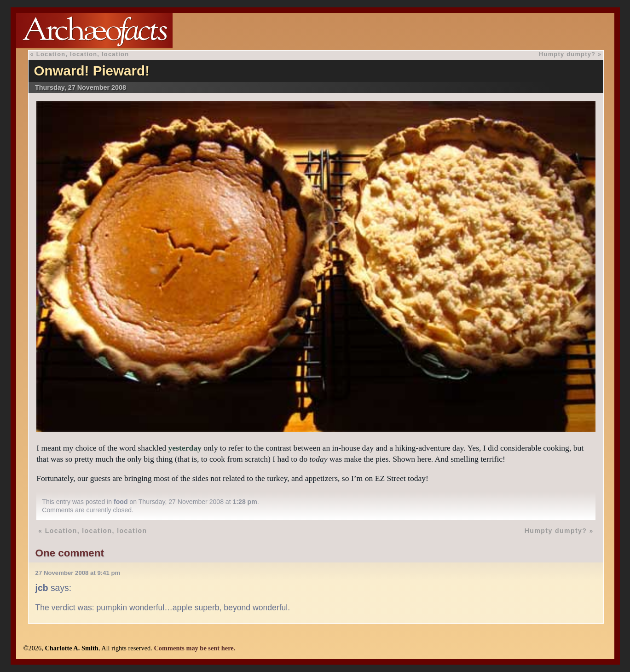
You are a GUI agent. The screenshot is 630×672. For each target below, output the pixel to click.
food (121, 502)
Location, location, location (83, 54)
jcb (42, 588)
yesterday (185, 448)
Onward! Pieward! (92, 71)
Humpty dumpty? (567, 54)
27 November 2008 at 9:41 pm (78, 573)
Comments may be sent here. (194, 648)
